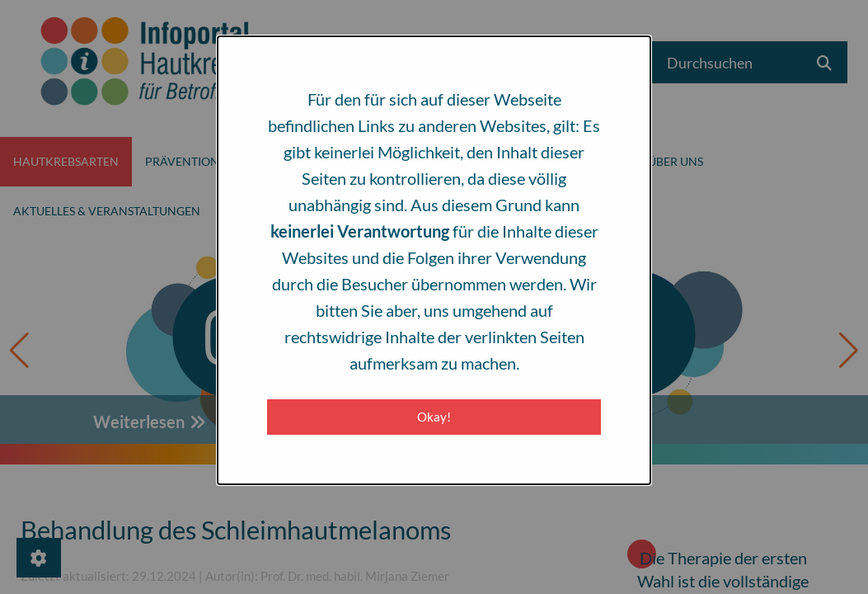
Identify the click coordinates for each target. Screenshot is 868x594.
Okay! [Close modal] (434, 417)
